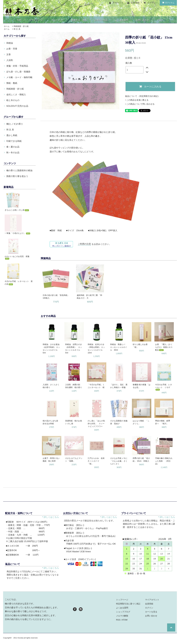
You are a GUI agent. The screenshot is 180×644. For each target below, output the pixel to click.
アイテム (168, 3)
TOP (19, 20)
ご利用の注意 (84, 244)
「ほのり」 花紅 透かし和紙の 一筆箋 (119, 386)
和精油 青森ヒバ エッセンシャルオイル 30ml (119, 347)
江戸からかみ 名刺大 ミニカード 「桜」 (96, 461)
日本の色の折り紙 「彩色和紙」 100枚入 (56, 297)
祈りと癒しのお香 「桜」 (141, 346)
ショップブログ (123, 612)
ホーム (7, 26)
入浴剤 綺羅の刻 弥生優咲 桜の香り (74, 386)
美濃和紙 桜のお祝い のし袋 (74, 422)
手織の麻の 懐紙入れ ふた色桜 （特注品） (164, 461)
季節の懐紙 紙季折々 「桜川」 (163, 422)
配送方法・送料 (79, 20)
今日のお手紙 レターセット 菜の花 (19, 283)
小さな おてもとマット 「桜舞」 (74, 460)
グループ (57, 20)
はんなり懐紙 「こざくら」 (141, 422)
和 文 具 (17, 29)
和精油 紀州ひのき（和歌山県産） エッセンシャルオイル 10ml (96, 349)
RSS (118, 620)
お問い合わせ (142, 20)
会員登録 (135, 3)
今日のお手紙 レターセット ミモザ (164, 387)
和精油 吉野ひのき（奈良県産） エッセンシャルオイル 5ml (74, 349)
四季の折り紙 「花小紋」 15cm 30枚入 (141, 460)
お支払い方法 (101, 20)
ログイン (151, 3)
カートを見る (151, 612)
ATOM (125, 620)
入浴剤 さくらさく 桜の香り (52, 386)
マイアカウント (152, 600)
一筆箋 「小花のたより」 (18, 233)
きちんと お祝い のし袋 (17, 210)
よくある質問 (122, 20)
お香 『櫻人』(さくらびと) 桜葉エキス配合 (164, 347)
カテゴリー (36, 20)
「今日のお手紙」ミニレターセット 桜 (96, 386)
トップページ (122, 600)
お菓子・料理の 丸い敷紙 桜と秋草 (51, 460)
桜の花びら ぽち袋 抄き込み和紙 (51, 422)
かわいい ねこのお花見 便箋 (17, 257)
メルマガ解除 (122, 616)
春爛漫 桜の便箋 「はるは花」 (142, 386)
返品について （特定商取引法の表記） (143, 96)
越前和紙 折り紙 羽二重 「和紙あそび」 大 (89, 297)
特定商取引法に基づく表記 (128, 604)
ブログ (160, 20)
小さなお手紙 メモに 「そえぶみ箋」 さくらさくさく (119, 461)
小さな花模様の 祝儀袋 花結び (119, 422)
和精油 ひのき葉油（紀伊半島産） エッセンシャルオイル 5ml (51, 349)
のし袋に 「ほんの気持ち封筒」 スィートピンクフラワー (96, 424)
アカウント (118, 3)
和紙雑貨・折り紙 (21, 26)
